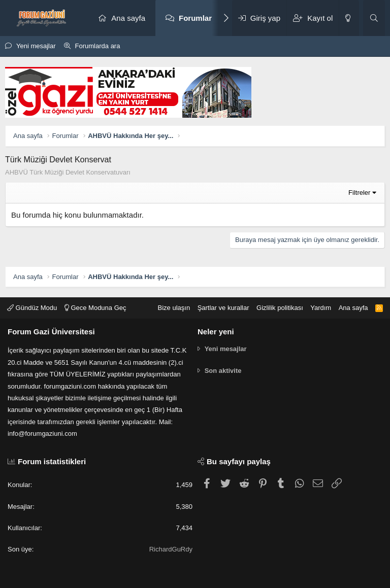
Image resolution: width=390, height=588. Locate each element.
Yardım (321, 308)
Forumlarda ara (98, 46)
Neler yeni (216, 332)
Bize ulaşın (174, 308)
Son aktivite (223, 371)
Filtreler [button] (359, 193)
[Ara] (374, 18)
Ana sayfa (128, 18)
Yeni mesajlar (36, 46)
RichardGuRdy (171, 549)
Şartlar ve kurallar (223, 308)
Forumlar (195, 18)
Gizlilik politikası (280, 308)
